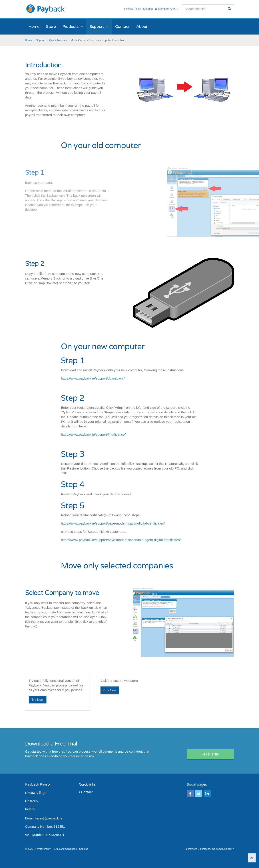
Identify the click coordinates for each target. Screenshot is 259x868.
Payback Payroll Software (46, 9)
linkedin (207, 794)
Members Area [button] (167, 9)
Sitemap (148, 9)
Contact (86, 792)
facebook (190, 794)
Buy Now (110, 690)
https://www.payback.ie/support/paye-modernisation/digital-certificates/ (113, 523)
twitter (199, 794)
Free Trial (210, 754)
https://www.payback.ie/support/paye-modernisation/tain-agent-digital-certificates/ (121, 540)
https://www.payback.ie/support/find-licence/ (93, 434)
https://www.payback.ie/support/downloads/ (93, 378)
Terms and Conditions (65, 849)
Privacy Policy (133, 9)
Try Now (38, 700)
